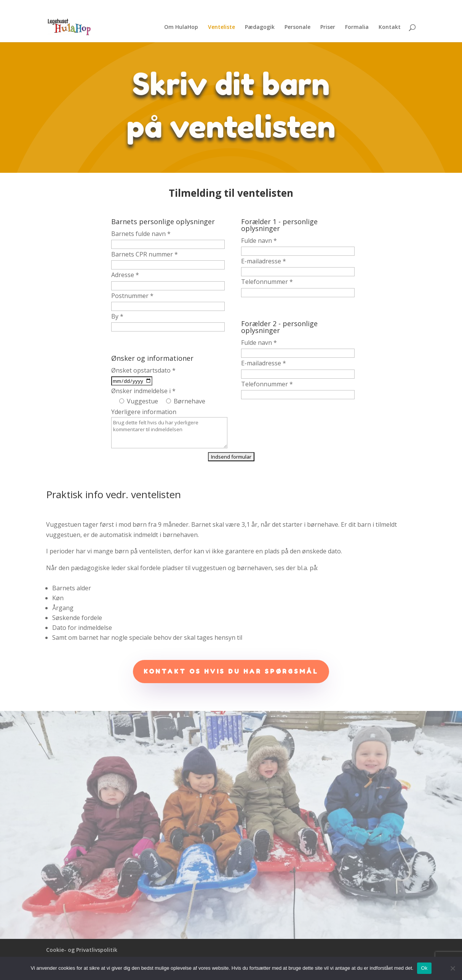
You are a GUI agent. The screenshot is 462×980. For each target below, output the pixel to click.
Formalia (357, 27)
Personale (297, 27)
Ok (424, 968)
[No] (452, 968)
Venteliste (221, 27)
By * (117, 316)
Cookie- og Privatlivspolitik (82, 950)
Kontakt (390, 27)
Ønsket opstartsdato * (143, 370)
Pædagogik (260, 27)
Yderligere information (144, 412)
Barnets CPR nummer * (145, 254)
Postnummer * (132, 296)
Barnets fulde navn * (141, 234)
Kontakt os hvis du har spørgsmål (231, 671)
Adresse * (125, 275)
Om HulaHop (181, 27)
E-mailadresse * (264, 261)
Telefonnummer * (267, 282)
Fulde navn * (259, 241)
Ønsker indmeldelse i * (143, 391)
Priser (328, 27)
